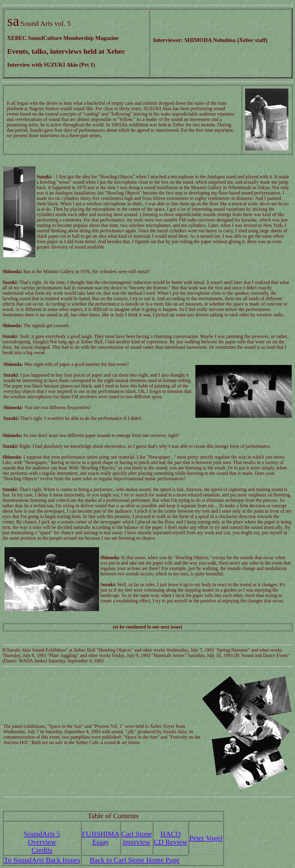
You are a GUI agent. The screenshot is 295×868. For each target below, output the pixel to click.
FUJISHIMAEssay (101, 838)
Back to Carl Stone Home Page (135, 860)
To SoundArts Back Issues (42, 860)
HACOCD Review (171, 838)
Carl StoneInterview (137, 838)
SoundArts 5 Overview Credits (42, 842)
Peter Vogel (206, 838)
